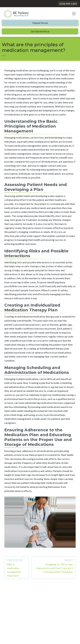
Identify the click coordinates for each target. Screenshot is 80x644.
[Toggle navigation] (74, 14)
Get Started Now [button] (40, 31)
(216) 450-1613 (68, 4)
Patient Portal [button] (40, 23)
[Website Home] (16, 14)
